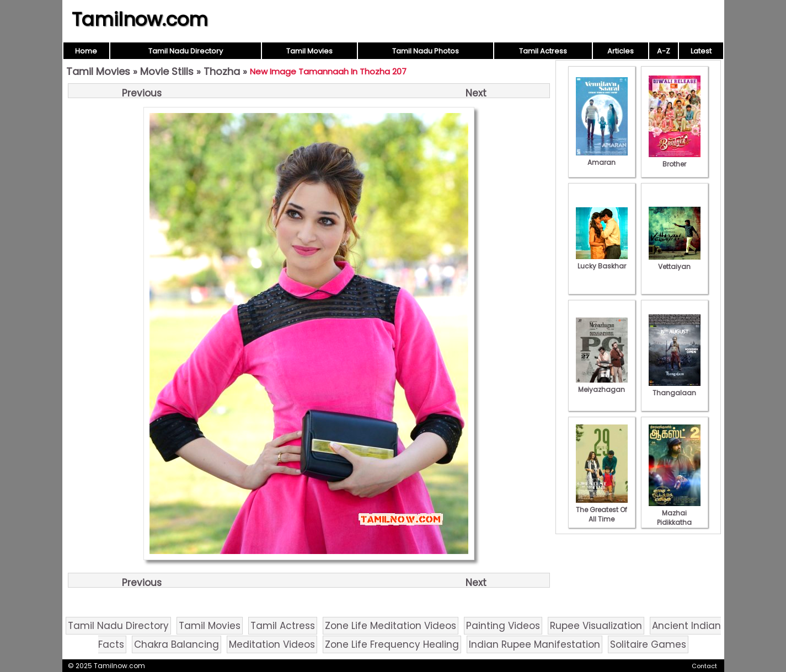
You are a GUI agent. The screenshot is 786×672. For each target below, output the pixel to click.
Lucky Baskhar (602, 261)
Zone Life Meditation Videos (391, 626)
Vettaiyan (675, 262)
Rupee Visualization (596, 626)
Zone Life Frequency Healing (392, 644)
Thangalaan (675, 388)
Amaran (602, 158)
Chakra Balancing (177, 644)
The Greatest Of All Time (602, 510)
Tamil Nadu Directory (186, 51)
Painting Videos (503, 626)
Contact (704, 666)
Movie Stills (167, 71)
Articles (621, 51)
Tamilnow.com (140, 19)
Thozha (222, 71)
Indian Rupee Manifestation (534, 644)
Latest (701, 51)
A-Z (664, 51)
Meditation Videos (272, 644)
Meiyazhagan (602, 385)
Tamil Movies (309, 51)
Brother (675, 159)
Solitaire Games (648, 644)
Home (86, 51)
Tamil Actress (543, 51)
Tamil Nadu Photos (426, 51)
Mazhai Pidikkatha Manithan (675, 518)
